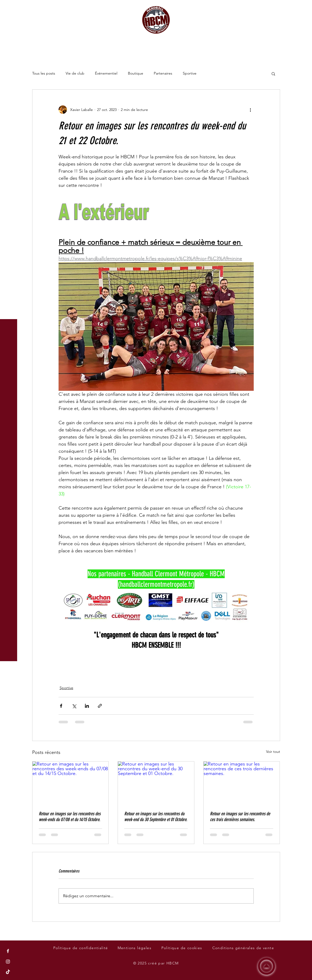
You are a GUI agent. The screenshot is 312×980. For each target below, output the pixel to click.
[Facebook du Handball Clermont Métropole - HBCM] (8, 951)
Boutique (136, 73)
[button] (9, 8)
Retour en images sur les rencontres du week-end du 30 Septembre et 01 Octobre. (156, 817)
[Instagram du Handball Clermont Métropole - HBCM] (8, 962)
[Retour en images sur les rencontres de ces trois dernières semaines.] (242, 783)
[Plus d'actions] (251, 110)
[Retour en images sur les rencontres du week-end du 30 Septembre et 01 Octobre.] (156, 783)
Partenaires (163, 73)
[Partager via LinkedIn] (87, 706)
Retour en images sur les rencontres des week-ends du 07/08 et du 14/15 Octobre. (70, 817)
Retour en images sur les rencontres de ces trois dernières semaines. (240, 817)
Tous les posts (44, 73)
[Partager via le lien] (100, 706)
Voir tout (273, 752)
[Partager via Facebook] (61, 706)
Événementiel (106, 73)
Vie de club (75, 73)
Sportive (190, 73)
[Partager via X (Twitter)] (74, 706)
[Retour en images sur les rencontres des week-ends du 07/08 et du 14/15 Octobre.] (71, 783)
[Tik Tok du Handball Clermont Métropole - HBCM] (8, 972)
